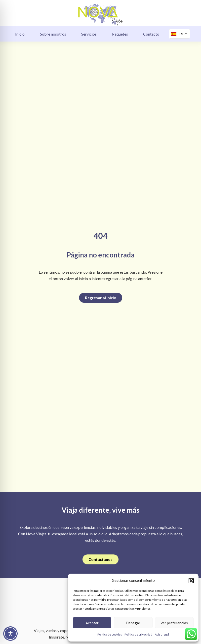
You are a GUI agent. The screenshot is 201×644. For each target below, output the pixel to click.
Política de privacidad (138, 634)
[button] (191, 581)
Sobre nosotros (53, 34)
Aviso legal (162, 634)
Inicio (20, 34)
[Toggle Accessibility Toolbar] (10, 634)
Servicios (89, 34)
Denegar (133, 623)
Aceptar (92, 623)
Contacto (151, 34)
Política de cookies (110, 634)
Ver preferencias (174, 623)
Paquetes (120, 34)
